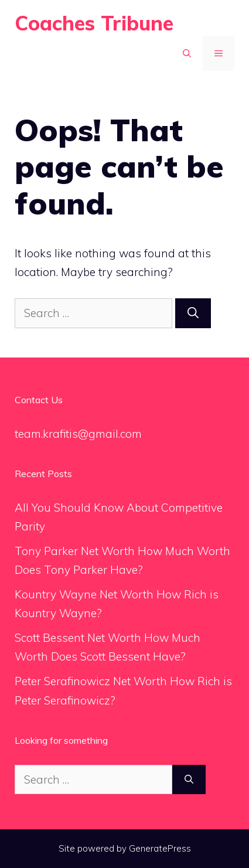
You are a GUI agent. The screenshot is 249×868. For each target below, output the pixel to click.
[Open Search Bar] (187, 53)
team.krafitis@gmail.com (78, 434)
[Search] (193, 313)
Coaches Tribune (94, 23)
